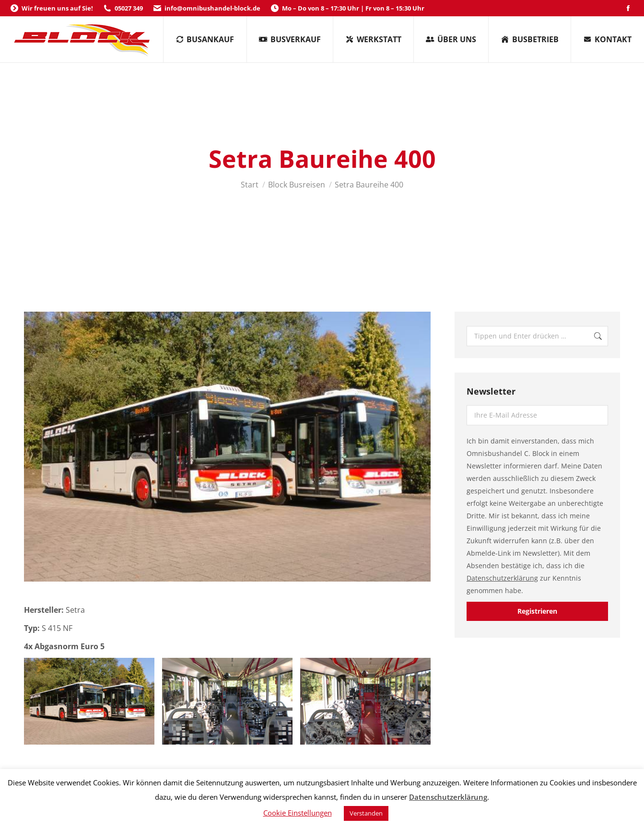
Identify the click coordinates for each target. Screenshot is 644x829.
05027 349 (123, 8)
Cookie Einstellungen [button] (298, 813)
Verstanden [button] (366, 813)
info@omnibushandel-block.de (206, 8)
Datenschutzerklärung (502, 578)
